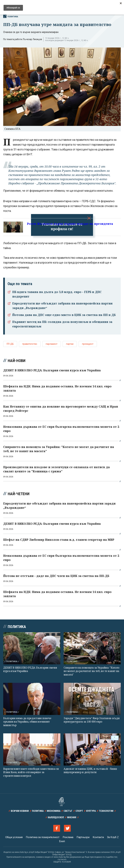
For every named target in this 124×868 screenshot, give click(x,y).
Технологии (106, 811)
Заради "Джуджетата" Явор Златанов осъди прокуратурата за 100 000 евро (92, 720)
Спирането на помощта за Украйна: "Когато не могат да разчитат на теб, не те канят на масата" (91, 671)
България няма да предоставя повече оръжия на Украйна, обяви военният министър (27, 722)
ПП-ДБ (10, 344)
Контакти (98, 837)
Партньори (83, 837)
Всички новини (20, 811)
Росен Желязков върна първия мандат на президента (70, 224)
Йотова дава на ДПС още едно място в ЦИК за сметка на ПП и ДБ (64, 315)
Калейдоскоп (56, 817)
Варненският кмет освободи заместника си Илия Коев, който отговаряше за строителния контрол (31, 772)
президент (88, 344)
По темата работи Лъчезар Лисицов (23, 39)
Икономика (54, 811)
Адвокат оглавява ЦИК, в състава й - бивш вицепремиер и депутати (90, 770)
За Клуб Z (113, 837)
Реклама (68, 837)
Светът (68, 811)
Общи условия (14, 837)
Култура (91, 811)
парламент (52, 344)
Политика (11, 16)
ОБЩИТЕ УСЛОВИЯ (62, 862)
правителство (30, 344)
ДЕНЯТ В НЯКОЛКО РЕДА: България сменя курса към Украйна (30, 669)
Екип (62, 841)
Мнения (72, 817)
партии (70, 344)
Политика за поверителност (43, 837)
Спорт (79, 811)
